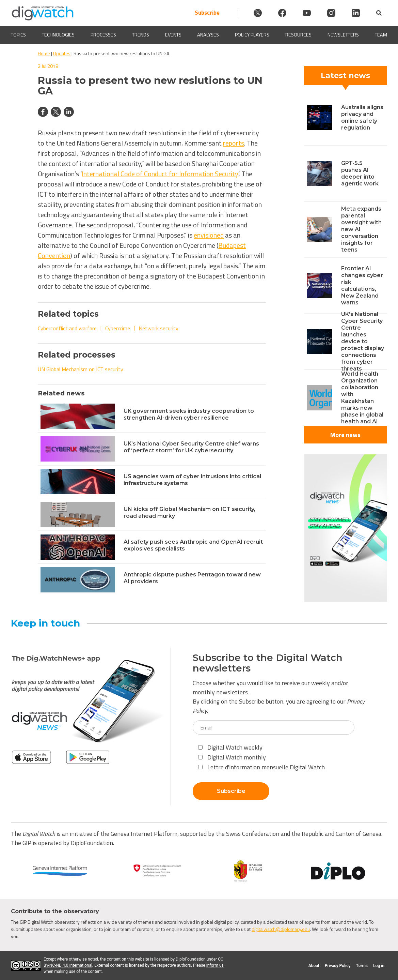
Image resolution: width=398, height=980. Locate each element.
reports (234, 143)
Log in (379, 966)
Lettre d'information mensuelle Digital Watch (261, 767)
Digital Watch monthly (232, 757)
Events (173, 35)
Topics (18, 35)
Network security (158, 328)
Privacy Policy (338, 966)
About (314, 966)
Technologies (58, 35)
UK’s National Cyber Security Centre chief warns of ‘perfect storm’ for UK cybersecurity (191, 447)
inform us (215, 965)
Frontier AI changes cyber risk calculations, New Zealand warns (362, 285)
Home (44, 53)
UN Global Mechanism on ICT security (81, 369)
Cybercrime (118, 328)
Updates (62, 53)
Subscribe (207, 13)
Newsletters (343, 35)
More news (345, 435)
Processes (103, 35)
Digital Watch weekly (230, 747)
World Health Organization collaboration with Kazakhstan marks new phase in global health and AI (362, 398)
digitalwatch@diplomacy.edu (281, 929)
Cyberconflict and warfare (67, 328)
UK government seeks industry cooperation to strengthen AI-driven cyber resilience (189, 414)
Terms (362, 966)
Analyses (208, 35)
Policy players (252, 35)
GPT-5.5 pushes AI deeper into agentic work (360, 173)
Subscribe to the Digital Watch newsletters (268, 663)
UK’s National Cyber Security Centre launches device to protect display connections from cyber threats (363, 341)
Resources (298, 35)
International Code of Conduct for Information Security (160, 174)
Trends (141, 35)
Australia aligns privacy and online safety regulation (362, 117)
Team (381, 35)
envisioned (209, 235)
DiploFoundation (191, 959)
